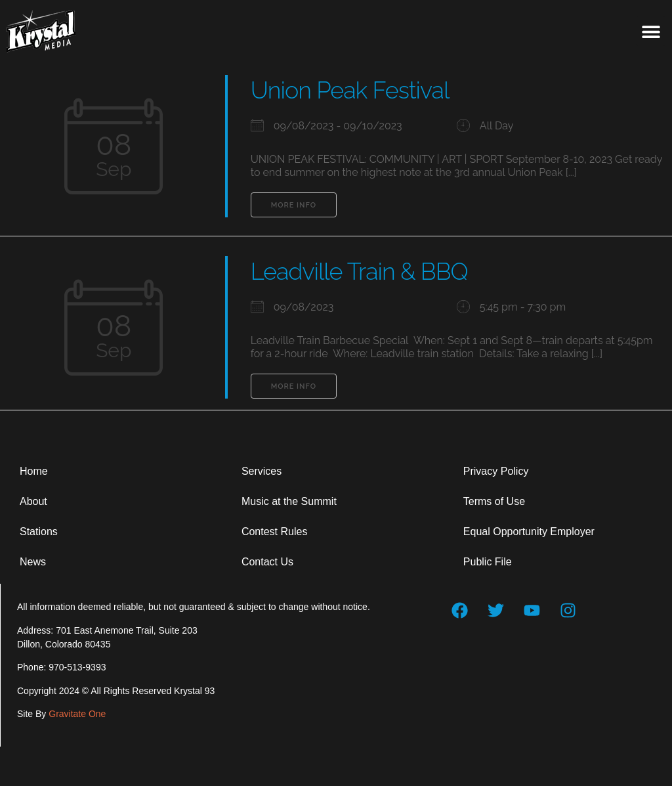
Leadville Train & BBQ (359, 271)
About (33, 501)
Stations (39, 532)
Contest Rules (275, 532)
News (33, 562)
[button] (651, 31)
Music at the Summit (289, 501)
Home (34, 471)
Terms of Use (494, 501)
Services (262, 471)
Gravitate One (77, 714)
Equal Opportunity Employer (529, 532)
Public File (488, 562)
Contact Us (267, 562)
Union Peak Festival (350, 90)
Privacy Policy (496, 471)
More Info (294, 205)
